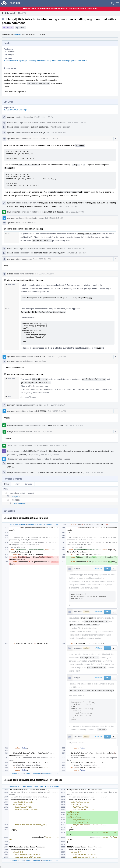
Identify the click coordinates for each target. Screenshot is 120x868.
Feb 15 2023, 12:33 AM (74, 212)
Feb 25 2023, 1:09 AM (57, 411)
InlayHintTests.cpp (22, 503)
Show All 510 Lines (35, 524)
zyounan (17, 34)
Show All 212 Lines (33, 774)
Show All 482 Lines (33, 861)
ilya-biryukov (59, 253)
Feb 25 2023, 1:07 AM (56, 405)
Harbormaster (13, 212)
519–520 (10, 285)
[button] (118, 3)
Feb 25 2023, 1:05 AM (57, 357)
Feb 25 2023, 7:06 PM (43, 432)
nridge (11, 55)
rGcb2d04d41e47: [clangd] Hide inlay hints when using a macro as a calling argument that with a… (47, 61)
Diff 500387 (41, 357)
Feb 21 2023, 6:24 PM (42, 259)
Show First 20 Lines (18, 524)
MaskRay (47, 253)
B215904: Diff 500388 (54, 425)
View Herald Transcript (57, 123)
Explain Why (35, 455)
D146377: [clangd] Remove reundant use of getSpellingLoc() (56, 472)
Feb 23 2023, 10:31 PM (45, 274)
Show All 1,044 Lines (35, 786)
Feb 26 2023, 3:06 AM (50, 455)
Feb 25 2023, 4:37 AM (74, 425)
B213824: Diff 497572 (54, 212)
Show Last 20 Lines (50, 774)
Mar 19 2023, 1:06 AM (95, 472)
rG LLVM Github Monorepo (16, 110)
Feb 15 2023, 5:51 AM (54, 218)
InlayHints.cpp (18, 496)
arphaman (44, 127)
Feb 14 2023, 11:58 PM (44, 117)
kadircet (12, 52)
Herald (10, 123)
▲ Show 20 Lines (17, 774)
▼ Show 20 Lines (51, 524)
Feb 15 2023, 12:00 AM (56, 132)
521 (8, 233)
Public (22, 28)
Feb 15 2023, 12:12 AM (49, 139)
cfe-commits (36, 253)
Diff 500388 (41, 411)
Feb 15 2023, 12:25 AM (68, 206)
